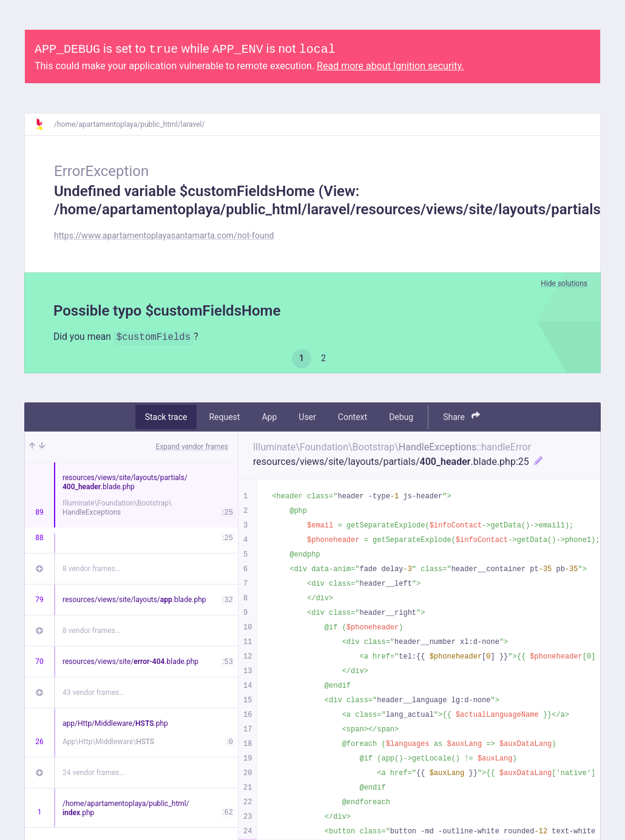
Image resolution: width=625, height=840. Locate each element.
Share (461, 417)
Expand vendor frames (192, 447)
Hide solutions (564, 283)
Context (353, 417)
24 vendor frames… (93, 773)
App (269, 417)
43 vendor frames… (93, 693)
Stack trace (166, 417)
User (307, 417)
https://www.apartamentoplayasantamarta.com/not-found (164, 235)
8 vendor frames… (91, 569)
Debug (401, 417)
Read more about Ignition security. (390, 66)
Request (224, 417)
